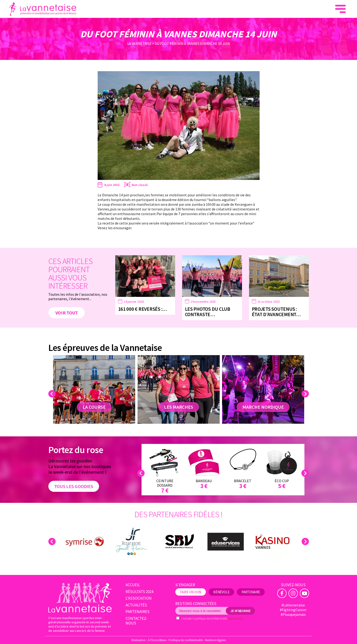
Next (306, 394)
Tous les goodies (74, 486)
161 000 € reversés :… (143, 309)
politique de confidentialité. (211, 619)
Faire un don (310, 9)
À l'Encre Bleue (157, 640)
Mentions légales (215, 640)
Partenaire (251, 592)
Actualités (136, 605)
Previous (53, 394)
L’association (139, 598)
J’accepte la (211, 619)
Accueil (133, 585)
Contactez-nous (136, 621)
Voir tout (67, 313)
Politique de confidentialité (186, 640)
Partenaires (138, 612)
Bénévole (221, 592)
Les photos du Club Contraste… (208, 312)
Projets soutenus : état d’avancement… (276, 312)
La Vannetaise (139, 43)
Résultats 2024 (139, 592)
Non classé (140, 185)
